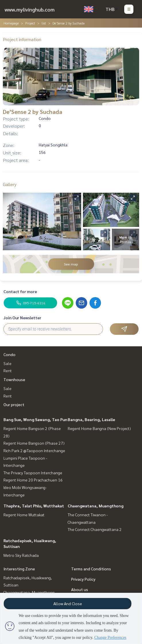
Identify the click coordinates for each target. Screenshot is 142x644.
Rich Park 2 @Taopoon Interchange (34, 450)
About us (80, 589)
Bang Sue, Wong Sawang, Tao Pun (35, 419)
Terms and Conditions (91, 569)
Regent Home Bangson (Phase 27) (34, 443)
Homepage (11, 23)
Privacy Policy (83, 579)
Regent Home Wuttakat (24, 515)
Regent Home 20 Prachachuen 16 (33, 480)
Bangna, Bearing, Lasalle (91, 419)
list (44, 23)
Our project (14, 404)
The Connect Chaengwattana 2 (95, 529)
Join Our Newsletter (22, 318)
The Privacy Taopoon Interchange (33, 473)
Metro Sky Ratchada (21, 555)
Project (30, 23)
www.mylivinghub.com (30, 9)
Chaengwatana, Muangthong (96, 506)
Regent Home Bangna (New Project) (99, 428)
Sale (7, 363)
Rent (8, 370)
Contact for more (20, 291)
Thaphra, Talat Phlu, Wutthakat (34, 506)
